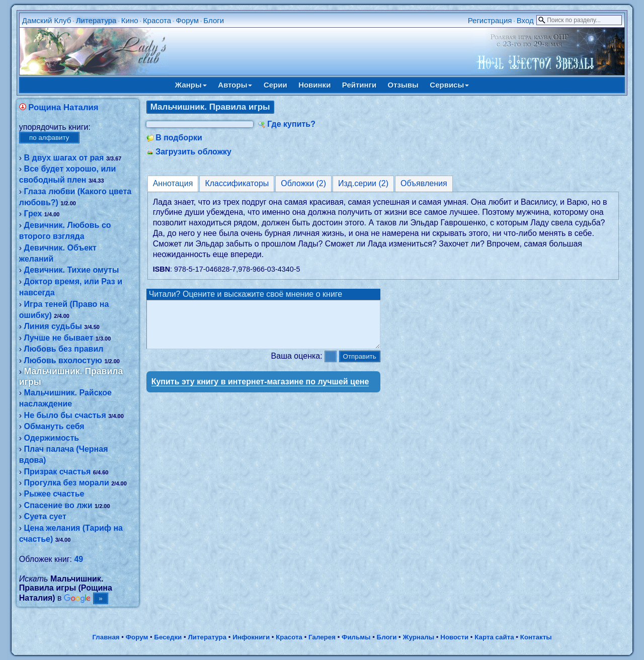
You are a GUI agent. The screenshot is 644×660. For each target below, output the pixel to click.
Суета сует (45, 516)
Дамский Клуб (47, 20)
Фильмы (356, 637)
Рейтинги (359, 85)
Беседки (168, 637)
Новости (454, 637)
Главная (106, 637)
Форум (187, 20)
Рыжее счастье (54, 494)
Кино (130, 20)
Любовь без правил (64, 349)
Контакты (536, 637)
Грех (33, 214)
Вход (525, 20)
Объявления (424, 183)
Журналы (418, 637)
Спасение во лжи (58, 505)
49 (78, 559)
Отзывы (403, 85)
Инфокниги (251, 637)
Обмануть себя (54, 426)
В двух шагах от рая (64, 158)
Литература (96, 20)
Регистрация (490, 20)
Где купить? (291, 124)
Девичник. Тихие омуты (72, 270)
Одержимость (52, 438)
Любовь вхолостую (63, 360)
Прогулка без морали (67, 483)
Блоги (214, 20)
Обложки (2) (303, 183)
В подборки (179, 138)
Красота (157, 20)
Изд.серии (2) (363, 183)
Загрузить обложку (193, 152)
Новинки (314, 85)
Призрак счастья (58, 472)
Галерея (322, 637)
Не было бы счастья (65, 415)
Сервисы (449, 85)
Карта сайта (494, 637)
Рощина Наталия (63, 107)
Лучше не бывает (59, 338)
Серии (275, 85)
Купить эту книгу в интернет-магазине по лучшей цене (260, 391)
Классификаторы (237, 183)
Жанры (191, 85)
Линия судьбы (53, 326)
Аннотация (173, 183)
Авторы (235, 85)
